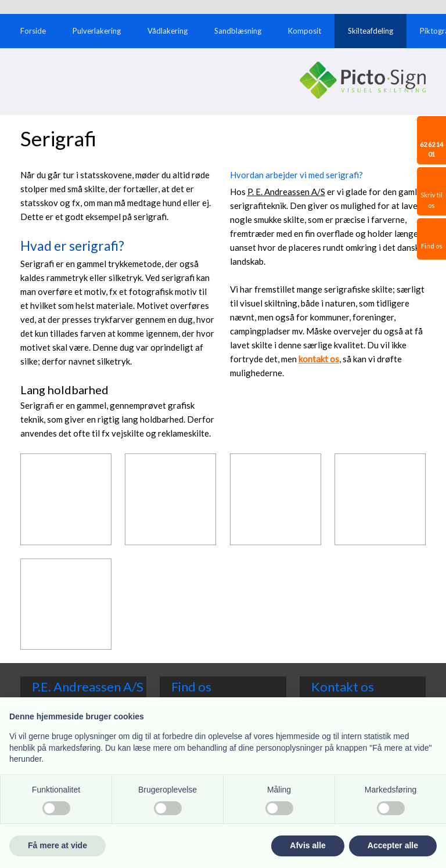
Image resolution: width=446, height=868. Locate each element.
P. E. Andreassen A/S (286, 192)
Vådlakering (168, 31)
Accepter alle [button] (393, 845)
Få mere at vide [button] (57, 845)
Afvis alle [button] (307, 845)
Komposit (305, 31)
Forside (33, 31)
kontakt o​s (319, 359)
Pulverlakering (97, 31)
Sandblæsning (238, 31)
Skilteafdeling (371, 31)
